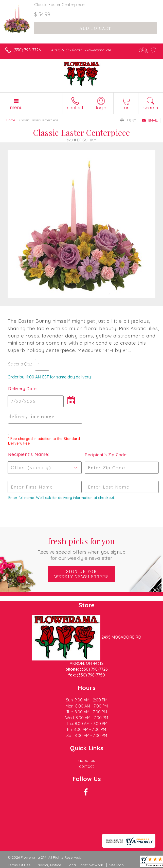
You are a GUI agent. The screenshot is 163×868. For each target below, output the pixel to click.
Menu (16, 107)
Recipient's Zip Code (105, 455)
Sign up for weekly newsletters (82, 574)
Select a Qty (20, 364)
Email (150, 120)
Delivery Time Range (32, 417)
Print (128, 120)
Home (11, 120)
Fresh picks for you (81, 548)
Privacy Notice (49, 865)
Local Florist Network (85, 865)
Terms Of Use (19, 865)
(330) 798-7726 (27, 50)
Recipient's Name (28, 454)
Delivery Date (22, 389)
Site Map (116, 865)
